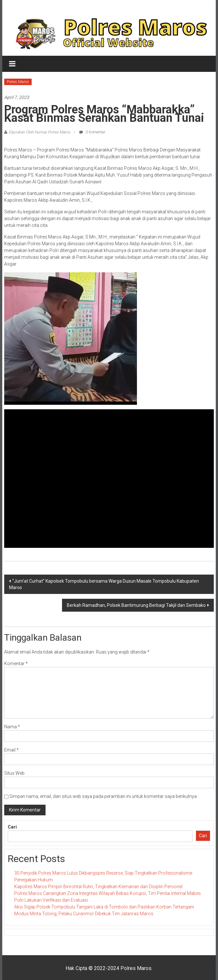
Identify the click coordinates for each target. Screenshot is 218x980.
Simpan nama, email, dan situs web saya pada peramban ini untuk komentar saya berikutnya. (104, 796)
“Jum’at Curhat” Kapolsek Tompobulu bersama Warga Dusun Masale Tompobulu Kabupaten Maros (104, 584)
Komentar (16, 664)
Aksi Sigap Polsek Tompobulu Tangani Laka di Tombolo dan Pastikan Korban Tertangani (104, 907)
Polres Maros (18, 82)
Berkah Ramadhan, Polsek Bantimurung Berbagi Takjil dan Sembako (136, 605)
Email (11, 750)
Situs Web (14, 773)
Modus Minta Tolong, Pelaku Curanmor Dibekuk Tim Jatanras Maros (84, 914)
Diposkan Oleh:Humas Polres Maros (39, 132)
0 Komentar (92, 132)
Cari (12, 827)
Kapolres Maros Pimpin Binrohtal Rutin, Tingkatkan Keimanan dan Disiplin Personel (98, 887)
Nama (12, 727)
